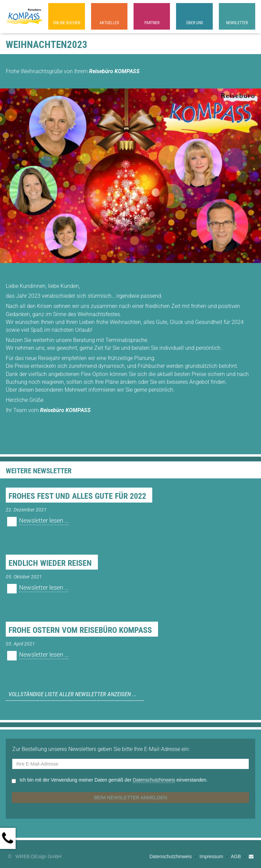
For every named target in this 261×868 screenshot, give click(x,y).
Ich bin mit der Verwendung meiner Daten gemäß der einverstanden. (114, 780)
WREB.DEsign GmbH (39, 856)
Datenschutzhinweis (154, 780)
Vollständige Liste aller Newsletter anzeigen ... (72, 694)
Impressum (211, 856)
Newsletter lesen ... (44, 521)
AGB (236, 856)
